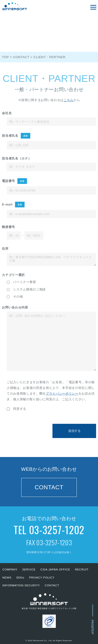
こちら (69, 100)
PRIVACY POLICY (42, 577)
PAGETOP (92, 626)
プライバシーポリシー (62, 394)
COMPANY (10, 569)
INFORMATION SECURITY (21, 585)
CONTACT (49, 487)
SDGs (20, 577)
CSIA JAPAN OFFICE (55, 569)
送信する (74, 431)
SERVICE (29, 569)
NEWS (7, 577)
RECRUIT (82, 569)
